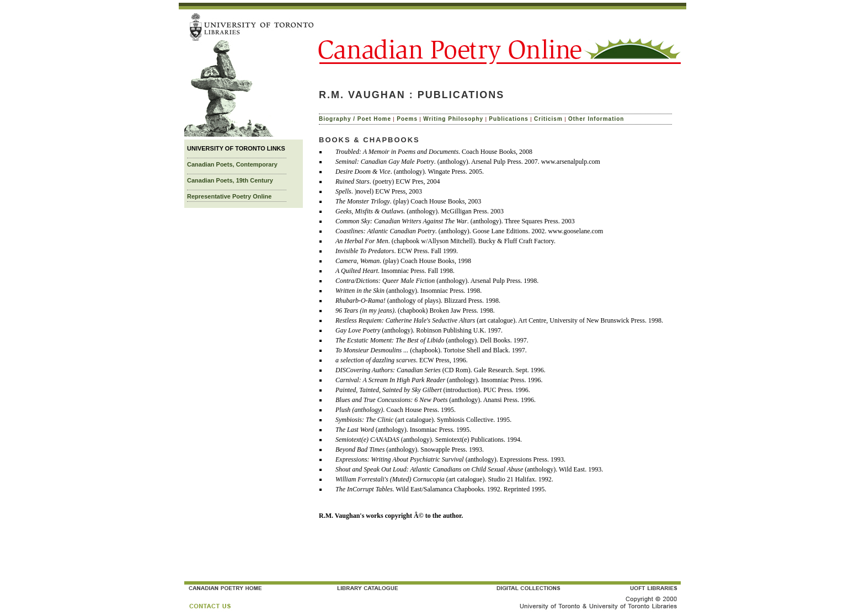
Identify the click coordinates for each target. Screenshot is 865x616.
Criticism (548, 119)
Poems (407, 119)
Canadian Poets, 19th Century (230, 180)
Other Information (596, 119)
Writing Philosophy (453, 119)
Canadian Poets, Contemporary (232, 164)
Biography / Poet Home (355, 119)
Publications (508, 119)
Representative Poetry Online (229, 196)
